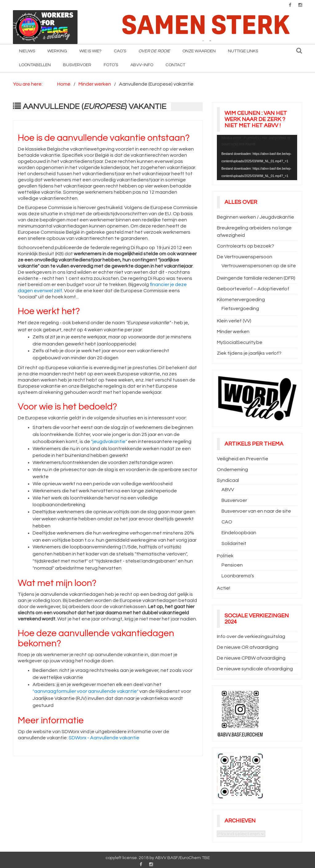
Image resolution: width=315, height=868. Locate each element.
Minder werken (233, 332)
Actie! (223, 588)
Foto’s (111, 65)
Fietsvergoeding (240, 309)
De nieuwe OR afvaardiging (248, 647)
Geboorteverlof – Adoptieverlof (253, 289)
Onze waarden (199, 51)
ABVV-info (142, 65)
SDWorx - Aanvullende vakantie (104, 738)
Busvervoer (77, 65)
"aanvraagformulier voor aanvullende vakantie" (86, 691)
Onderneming (232, 470)
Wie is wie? (90, 51)
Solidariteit (234, 543)
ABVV (228, 490)
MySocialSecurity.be (240, 342)
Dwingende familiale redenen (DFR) (256, 278)
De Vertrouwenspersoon (245, 257)
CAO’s (120, 51)
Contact (175, 65)
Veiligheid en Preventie (243, 459)
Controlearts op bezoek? (245, 246)
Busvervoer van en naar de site (256, 511)
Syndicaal (228, 480)
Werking (57, 51)
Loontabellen (35, 65)
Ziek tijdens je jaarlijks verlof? (249, 353)
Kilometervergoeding (241, 300)
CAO (227, 522)
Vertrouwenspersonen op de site (259, 266)
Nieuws (27, 51)
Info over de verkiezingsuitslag (251, 636)
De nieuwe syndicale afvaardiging (255, 669)
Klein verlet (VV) (234, 321)
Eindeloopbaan (239, 533)
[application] (257, 157)
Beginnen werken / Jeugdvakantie (255, 217)
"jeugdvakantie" (109, 442)
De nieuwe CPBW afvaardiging (251, 658)
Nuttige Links (243, 51)
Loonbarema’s (238, 576)
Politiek (225, 556)
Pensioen (232, 565)
